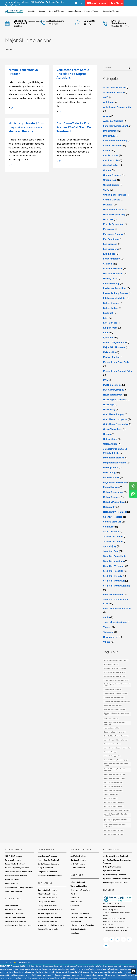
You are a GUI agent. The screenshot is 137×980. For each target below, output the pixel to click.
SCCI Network (76, 922)
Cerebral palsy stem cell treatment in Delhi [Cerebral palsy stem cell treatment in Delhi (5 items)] (117, 685)
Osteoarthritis (110, 440)
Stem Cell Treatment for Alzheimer (19, 872)
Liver (106, 318)
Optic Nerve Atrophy (114, 415)
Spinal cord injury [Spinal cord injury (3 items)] (110, 733)
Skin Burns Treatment (13, 910)
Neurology (109, 405)
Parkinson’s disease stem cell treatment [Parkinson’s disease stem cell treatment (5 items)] (114, 724)
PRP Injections (111, 468)
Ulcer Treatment (12, 906)
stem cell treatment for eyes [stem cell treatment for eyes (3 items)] (114, 803)
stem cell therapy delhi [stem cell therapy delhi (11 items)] (112, 756)
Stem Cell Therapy (113, 576)
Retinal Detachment (113, 493)
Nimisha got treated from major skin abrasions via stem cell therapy (26, 128)
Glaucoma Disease (113, 269)
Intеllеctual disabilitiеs (115, 299)
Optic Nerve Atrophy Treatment (116, 857)
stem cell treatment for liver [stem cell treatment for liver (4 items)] (114, 807)
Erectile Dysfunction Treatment (50, 876)
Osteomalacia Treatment (48, 898)
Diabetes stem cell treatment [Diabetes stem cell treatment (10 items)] (114, 698)
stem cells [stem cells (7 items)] (127, 748)
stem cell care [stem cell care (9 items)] (109, 741)
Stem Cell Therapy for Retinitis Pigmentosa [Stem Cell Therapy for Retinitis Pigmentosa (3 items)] (115, 770)
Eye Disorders (111, 250)
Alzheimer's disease (114, 93)
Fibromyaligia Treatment (48, 894)
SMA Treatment (111, 532)
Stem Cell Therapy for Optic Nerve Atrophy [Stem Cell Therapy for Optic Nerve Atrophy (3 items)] (116, 765)
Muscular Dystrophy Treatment (17, 868)
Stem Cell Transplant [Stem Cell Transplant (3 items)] (111, 795)
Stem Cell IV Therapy (114, 567)
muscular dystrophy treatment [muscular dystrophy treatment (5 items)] (115, 710)
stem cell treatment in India (117, 609)
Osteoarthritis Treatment (48, 891)
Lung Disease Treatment (47, 872)
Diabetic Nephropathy (114, 215)
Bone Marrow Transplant (80, 891)
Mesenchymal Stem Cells (116, 363)
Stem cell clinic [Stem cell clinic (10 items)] (122, 741)
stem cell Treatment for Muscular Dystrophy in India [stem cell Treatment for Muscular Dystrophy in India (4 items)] (116, 821)
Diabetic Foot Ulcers (114, 210)
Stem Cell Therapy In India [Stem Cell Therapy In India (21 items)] (113, 791)
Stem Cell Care (111, 552)
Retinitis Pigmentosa (114, 503)
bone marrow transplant (116, 127)
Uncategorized (111, 638)
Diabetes (108, 205)
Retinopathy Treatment (115, 512)
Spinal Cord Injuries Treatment (50, 918)
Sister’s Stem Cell (112, 522)
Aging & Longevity (81, 850)
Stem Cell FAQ (76, 902)
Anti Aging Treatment (79, 857)
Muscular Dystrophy (114, 390)
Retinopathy (109, 508)
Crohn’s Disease (112, 200)
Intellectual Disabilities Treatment (18, 926)
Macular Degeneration (115, 343)
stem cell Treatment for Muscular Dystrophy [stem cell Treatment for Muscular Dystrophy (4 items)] (116, 815)
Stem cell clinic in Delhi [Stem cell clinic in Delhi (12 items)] (112, 744)
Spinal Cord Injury (113, 537)
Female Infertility (112, 259)
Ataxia (107, 117)
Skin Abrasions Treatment (15, 918)
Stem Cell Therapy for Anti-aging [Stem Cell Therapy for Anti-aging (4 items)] (115, 760)
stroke (107, 618)
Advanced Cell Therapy (80, 914)
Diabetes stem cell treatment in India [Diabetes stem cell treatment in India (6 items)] (117, 702)
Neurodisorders (14, 850)
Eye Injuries (109, 254)
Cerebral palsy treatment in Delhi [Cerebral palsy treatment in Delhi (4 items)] (116, 694)
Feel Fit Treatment (78, 868)
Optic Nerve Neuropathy (116, 425)
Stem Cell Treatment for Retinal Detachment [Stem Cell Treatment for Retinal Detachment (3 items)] (115, 826)
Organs (107, 435)
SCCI (14, 963)
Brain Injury (109, 136)
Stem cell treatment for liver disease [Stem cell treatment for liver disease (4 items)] (117, 811)
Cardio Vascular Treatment (48, 865)
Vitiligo (107, 643)
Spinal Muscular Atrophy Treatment (19, 888)
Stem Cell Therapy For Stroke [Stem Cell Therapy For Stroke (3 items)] (114, 775)
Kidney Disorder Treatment (48, 861)
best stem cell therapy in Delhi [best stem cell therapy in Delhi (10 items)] (115, 673)
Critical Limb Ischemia (115, 195)
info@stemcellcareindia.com (114, 907)
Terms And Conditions (79, 887)
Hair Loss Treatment (78, 861)
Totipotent (108, 633)
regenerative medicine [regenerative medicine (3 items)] (112, 728)
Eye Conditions (111, 240)
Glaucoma (108, 264)
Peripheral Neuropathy (115, 463)
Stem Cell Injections (114, 562)
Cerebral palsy (111, 166)
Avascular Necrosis (113, 122)
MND (106, 380)
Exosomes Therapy (113, 235)
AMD (106, 98)
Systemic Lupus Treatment (48, 914)
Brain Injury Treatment (14, 892)
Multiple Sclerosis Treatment (16, 876)
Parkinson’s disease (114, 458)
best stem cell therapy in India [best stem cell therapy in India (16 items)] (115, 677)
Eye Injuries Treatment (112, 871)
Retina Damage (111, 488)
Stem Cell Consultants (115, 557)
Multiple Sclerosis (112, 385)
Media (73, 910)
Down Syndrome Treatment (16, 922)
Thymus (107, 628)
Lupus (107, 333)
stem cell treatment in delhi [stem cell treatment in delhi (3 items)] (114, 831)
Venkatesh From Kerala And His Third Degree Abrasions (73, 74)
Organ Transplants (113, 430)
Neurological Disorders (115, 400)
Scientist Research (113, 517)
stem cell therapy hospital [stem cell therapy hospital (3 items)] (113, 783)
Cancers (108, 151)
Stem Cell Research (113, 571)
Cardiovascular (111, 161)
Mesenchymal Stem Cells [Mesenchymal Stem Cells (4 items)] (113, 706)
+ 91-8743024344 (121, 931)
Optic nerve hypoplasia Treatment (117, 879)
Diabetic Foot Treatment (15, 914)
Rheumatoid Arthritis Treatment (50, 910)
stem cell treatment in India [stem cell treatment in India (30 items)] (114, 835)
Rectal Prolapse (111, 478)
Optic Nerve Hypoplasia (115, 420)
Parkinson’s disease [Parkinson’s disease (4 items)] (111, 719)
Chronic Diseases (112, 176)
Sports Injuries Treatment (48, 922)
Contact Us (75, 906)
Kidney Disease (111, 304)
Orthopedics (45, 884)
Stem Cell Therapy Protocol (81, 918)
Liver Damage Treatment (48, 857)
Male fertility (110, 353)
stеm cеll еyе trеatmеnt (115, 623)
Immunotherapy (111, 284)
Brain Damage (111, 131)
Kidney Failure (111, 309)
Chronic (107, 171)
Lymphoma (109, 338)
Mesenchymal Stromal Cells (118, 372)
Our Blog (74, 894)
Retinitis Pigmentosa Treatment (115, 883)
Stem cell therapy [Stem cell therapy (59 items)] (110, 752)
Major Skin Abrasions (114, 348)
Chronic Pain (110, 181)
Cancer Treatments (113, 146)
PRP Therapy (110, 473)
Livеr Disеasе (110, 323)
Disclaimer (75, 934)
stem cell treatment (113, 595)
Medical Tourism (112, 358)
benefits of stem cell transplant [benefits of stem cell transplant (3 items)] (115, 669)
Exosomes (109, 230)
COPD (106, 190)
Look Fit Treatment (78, 865)
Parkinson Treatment (13, 861)
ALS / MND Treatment (14, 857)
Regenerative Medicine (115, 483)
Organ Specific (46, 850)
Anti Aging (109, 103)
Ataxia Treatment (12, 884)
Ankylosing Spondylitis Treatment (51, 926)
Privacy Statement (78, 883)
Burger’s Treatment (45, 868)
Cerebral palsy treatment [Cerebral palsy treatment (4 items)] (113, 690)
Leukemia (108, 313)
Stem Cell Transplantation (117, 586)
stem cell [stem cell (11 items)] (122, 733)
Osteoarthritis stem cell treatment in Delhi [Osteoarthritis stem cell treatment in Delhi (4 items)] (117, 714)
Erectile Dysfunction (114, 225)
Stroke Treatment (12, 880)
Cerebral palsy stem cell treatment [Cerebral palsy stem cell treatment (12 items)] (116, 681)
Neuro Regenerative (113, 395)
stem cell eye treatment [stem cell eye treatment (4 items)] (112, 748)
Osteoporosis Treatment (47, 906)
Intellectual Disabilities (115, 289)
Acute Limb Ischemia (114, 88)
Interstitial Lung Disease (116, 294)
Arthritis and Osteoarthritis (117, 108)
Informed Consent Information (82, 926)
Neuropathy (109, 410)
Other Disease (13, 899)
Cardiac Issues (111, 156)
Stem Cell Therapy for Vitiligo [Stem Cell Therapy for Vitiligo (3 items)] (114, 779)
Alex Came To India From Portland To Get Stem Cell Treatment (75, 128)
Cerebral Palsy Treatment (15, 865)
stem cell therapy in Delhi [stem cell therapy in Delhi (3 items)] (113, 787)
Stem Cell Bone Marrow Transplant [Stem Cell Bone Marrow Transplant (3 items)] (116, 736)
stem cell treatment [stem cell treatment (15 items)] (111, 799)
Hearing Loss (110, 279)
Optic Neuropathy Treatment (115, 875)
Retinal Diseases (112, 498)
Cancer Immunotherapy (115, 141)
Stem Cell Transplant (114, 581)
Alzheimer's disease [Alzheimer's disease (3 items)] (111, 665)
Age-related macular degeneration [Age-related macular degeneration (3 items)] (116, 661)
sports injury (110, 547)
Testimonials (75, 898)
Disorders (108, 220)
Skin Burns (109, 527)
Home (9, 50)
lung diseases (110, 328)
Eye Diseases (110, 245)
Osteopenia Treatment (47, 902)
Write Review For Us (78, 930)
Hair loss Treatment (113, 274)
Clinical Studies (111, 186)
